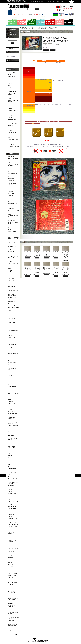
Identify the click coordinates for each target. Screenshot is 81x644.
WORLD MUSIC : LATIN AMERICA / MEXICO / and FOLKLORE (13, 617)
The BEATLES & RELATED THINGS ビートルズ (13, 253)
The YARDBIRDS (12, 462)
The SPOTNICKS (12, 412)
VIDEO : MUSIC (11, 193)
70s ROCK (10, 81)
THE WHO (10, 455)
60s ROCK (10, 79)
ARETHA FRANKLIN (12, 242)
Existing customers (12, 66)
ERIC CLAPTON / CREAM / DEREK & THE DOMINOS (13, 309)
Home (21, 27)
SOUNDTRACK (11, 571)
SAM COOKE (11, 401)
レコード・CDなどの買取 (12, 49)
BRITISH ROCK (11, 474)
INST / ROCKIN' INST (13, 527)
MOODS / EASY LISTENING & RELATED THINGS (13, 532)
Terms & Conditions (11, 46)
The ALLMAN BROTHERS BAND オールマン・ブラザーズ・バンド (13, 239)
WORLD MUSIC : (12, 150)
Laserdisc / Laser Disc (13, 198)
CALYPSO (10, 489)
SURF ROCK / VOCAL (13, 573)
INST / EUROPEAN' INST (13, 524)
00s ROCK (10, 88)
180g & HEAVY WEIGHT (13, 159)
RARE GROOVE (12, 552)
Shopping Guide (12, 9)
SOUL (9, 569)
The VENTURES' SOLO (13, 444)
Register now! (11, 63)
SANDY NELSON (12, 404)
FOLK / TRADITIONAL (13, 509)
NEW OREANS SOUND (13, 536)
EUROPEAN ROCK (12, 506)
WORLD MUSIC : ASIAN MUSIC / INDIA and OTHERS (13, 626)
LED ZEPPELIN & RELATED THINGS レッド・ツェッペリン (13, 353)
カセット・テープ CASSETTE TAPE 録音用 (13, 216)
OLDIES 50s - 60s (12, 77)
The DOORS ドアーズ (13, 301)
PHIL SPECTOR (11, 380)
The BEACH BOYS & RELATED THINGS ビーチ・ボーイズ (13, 248)
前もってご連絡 (64, 146)
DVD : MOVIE (11, 191)
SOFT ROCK (11, 567)
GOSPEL (10, 517)
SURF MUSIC (11, 118)
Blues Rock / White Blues (13, 479)
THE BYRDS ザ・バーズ (13, 274)
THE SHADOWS (12, 406)
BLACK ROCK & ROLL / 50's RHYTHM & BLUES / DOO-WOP (13, 482)
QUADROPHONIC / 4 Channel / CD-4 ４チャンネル (13, 175)
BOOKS (10, 75)
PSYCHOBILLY (11, 544)
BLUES (10, 106)
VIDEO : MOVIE (11, 196)
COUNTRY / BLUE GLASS (14, 496)
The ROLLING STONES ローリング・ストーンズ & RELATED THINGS (13, 394)
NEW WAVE (11, 538)
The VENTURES (12, 104)
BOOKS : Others (12, 230)
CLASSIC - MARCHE (12, 494)
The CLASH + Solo (12, 284)
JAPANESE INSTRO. (12, 120)
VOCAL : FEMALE (12, 587)
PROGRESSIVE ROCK (13, 546)
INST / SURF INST (12, 529)
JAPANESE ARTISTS (12, 187)
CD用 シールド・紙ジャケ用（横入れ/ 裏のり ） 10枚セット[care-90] (46, 270)
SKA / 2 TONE (11, 565)
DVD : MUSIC (11, 189)
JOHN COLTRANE (12, 338)
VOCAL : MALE (11, 585)
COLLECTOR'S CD (12, 168)
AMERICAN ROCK (12, 472)
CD (29, 27)
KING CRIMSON (12, 348)
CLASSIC (10, 108)
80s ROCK (10, 83)
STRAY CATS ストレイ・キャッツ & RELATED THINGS (13, 419)
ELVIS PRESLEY (12, 306)
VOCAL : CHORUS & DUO (14, 589)
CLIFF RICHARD (12, 286)
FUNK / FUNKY (11, 514)
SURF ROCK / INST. (12, 575)
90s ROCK (10, 85)
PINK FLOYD (11, 382)
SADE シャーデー (12, 399)
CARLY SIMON (11, 278)
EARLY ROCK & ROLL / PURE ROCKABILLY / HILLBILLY (13, 503)
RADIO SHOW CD (12, 178)
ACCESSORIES (11, 72)
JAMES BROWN (12, 340)
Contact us (19, 9)
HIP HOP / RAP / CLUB (13, 522)
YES (9, 464)
